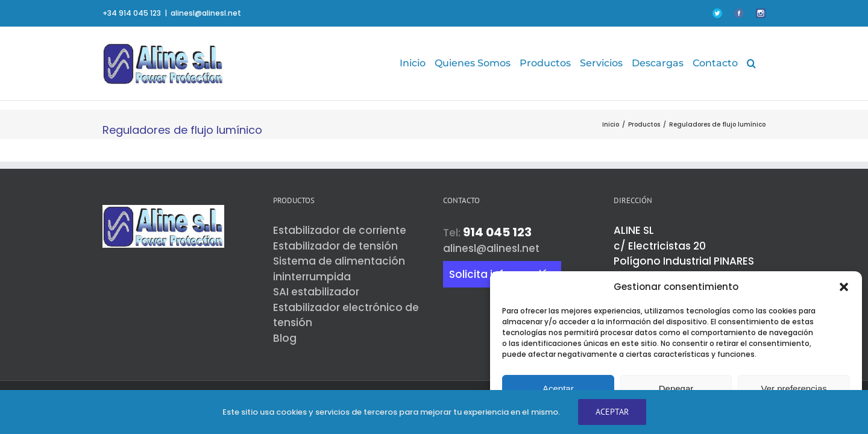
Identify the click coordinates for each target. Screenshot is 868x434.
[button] (844, 287)
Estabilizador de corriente (340, 230)
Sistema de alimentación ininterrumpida (339, 269)
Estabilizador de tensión (335, 246)
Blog (285, 338)
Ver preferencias (794, 388)
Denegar (676, 388)
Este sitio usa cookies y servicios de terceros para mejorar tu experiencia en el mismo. (391, 412)
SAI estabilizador (316, 292)
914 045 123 (497, 232)
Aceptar (558, 388)
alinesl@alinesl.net (206, 13)
